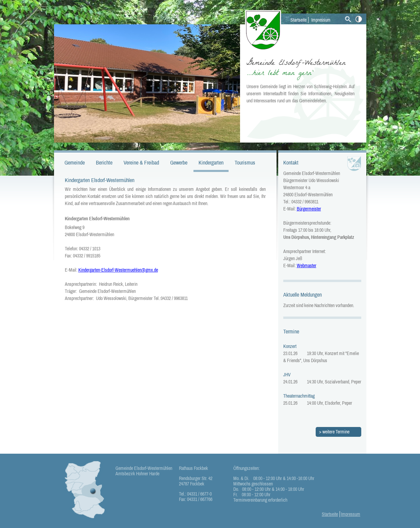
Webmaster (307, 266)
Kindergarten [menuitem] (211, 162)
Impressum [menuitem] (321, 20)
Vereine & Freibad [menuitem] (141, 162)
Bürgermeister (309, 209)
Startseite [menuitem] (298, 20)
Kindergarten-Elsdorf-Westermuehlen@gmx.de (118, 270)
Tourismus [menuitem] (245, 162)
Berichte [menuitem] (104, 162)
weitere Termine (336, 432)
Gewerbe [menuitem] (179, 162)
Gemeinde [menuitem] (75, 162)
